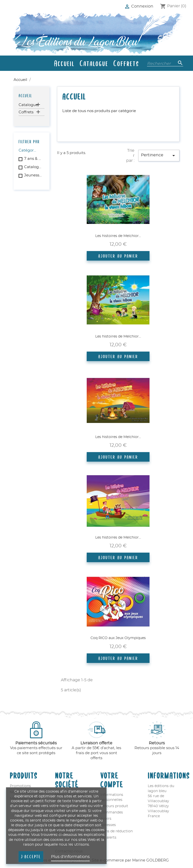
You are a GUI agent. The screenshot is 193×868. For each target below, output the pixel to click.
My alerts (108, 838)
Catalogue (94, 63)
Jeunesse (33, 175)
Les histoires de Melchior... (118, 236)
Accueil (64, 63)
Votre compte (112, 780)
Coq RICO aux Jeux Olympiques (118, 638)
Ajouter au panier (118, 256)
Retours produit (114, 806)
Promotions (20, 786)
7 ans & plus (33, 159)
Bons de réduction (116, 831)
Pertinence (159, 156)
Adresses (108, 825)
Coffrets (126, 63)
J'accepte (31, 856)
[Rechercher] (165, 63)
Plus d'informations (70, 857)
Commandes (112, 812)
